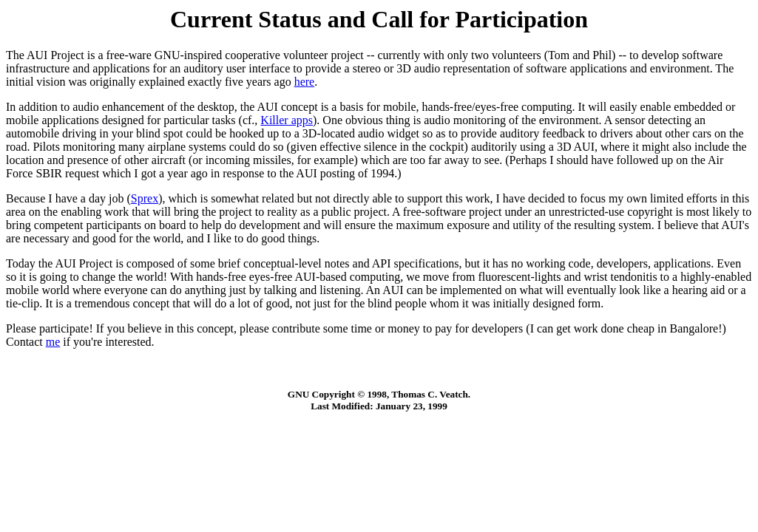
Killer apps (287, 120)
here (305, 82)
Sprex (145, 198)
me (53, 342)
